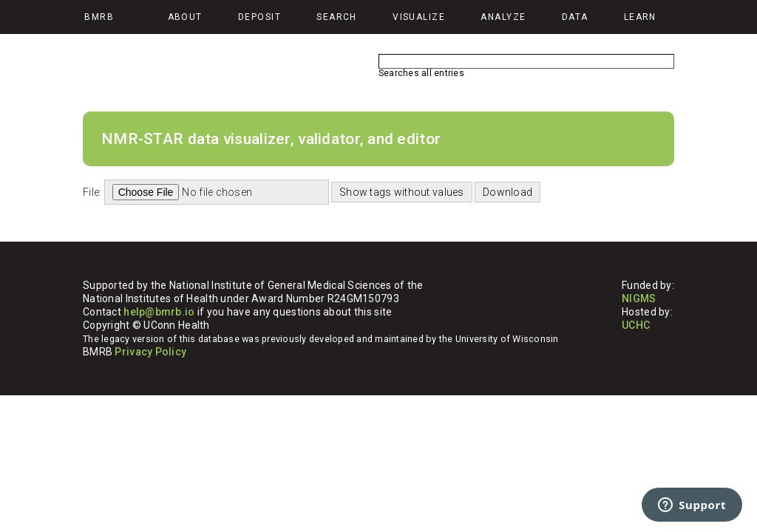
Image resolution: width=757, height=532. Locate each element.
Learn (640, 17)
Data (575, 17)
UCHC (636, 325)
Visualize (419, 17)
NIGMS (639, 299)
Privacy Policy (150, 352)
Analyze (503, 17)
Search (337, 17)
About (185, 17)
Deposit (259, 17)
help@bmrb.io (159, 312)
